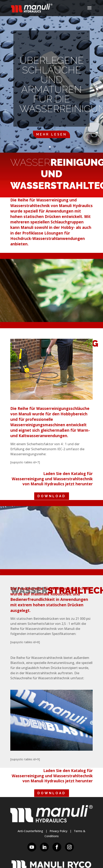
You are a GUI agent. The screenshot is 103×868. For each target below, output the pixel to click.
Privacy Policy (58, 831)
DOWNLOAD (52, 496)
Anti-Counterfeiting (30, 831)
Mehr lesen (51, 134)
